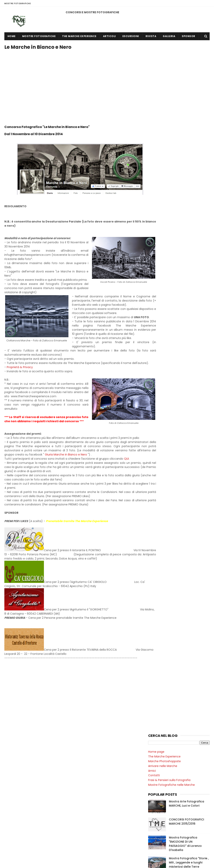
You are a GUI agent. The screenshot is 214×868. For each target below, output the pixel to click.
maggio (162, 396)
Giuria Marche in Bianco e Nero (106, 480)
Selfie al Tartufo (159, 261)
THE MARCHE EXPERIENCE (79, 36)
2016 (156, 367)
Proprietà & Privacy (20, 385)
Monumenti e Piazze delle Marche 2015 (175, 225)
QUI (126, 484)
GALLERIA (169, 36)
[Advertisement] (76, 60)
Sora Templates (29, 863)
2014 (156, 408)
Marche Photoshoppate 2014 (168, 211)
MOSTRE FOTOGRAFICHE (18, 3)
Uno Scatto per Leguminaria (167, 306)
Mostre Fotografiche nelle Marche (171, 96)
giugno (161, 372)
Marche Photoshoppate (164, 72)
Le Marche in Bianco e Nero (169, 316)
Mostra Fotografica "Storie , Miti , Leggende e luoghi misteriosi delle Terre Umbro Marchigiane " (189, 175)
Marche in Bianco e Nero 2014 (168, 216)
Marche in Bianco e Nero (165, 278)
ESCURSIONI (131, 36)
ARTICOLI (109, 36)
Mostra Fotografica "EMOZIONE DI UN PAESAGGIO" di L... (180, 387)
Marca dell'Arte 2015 (162, 230)
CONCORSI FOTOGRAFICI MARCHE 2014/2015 (175, 850)
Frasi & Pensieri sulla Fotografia (169, 91)
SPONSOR (188, 36)
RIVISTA (151, 36)
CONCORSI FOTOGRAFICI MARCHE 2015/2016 (187, 132)
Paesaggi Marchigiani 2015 (166, 235)
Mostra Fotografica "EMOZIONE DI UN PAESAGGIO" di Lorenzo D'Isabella (185, 155)
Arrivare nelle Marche (163, 77)
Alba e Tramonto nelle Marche (169, 287)
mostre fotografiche (164, 351)
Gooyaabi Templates (73, 863)
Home (12, 36)
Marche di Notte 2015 (162, 239)
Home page (156, 63)
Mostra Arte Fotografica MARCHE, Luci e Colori (187, 114)
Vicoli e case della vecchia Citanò (171, 297)
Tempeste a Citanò (162, 292)
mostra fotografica (163, 344)
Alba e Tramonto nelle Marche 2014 (173, 220)
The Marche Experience (164, 67)
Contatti (154, 86)
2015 (156, 402)
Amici (152, 82)
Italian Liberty (157, 256)
